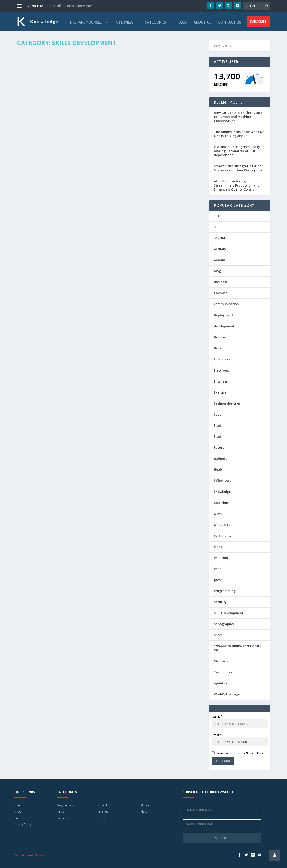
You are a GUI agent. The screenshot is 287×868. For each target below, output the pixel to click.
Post (217, 567)
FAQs (182, 21)
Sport (218, 634)
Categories (155, 21)
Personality (223, 534)
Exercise (220, 391)
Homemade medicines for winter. (69, 6)
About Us (202, 21)
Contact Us (230, 21)
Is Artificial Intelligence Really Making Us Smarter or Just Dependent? (237, 150)
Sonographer (224, 623)
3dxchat (220, 236)
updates (220, 682)
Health (219, 468)
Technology (223, 671)
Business (221, 281)
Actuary (220, 248)
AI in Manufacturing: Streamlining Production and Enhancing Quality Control (237, 184)
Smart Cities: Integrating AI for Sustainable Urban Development (239, 167)
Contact (19, 817)
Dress (218, 347)
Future (219, 446)
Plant (218, 545)
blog (217, 270)
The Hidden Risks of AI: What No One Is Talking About (239, 132)
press (218, 578)
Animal (219, 259)
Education (222, 358)
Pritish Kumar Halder (29, 854)
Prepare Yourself (87, 21)
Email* (240, 738)
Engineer (221, 380)
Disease (220, 336)
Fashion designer (227, 402)
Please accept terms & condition (237, 752)
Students (221, 660)
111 (217, 214)
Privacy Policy (23, 823)
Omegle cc (222, 523)
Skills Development (229, 612)
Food (102, 817)
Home (18, 804)
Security (220, 601)
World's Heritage (227, 693)
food (218, 413)
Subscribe (258, 21)
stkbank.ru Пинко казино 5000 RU (238, 647)
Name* (240, 720)
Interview (124, 21)
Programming (225, 589)
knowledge (222, 490)
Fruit (218, 424)
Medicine (221, 501)
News (218, 512)
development (224, 325)
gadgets (220, 457)
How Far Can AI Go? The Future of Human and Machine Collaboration (238, 115)
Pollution (221, 556)
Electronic (222, 369)
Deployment (224, 314)
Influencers (222, 479)
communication (226, 303)
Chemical (221, 292)
